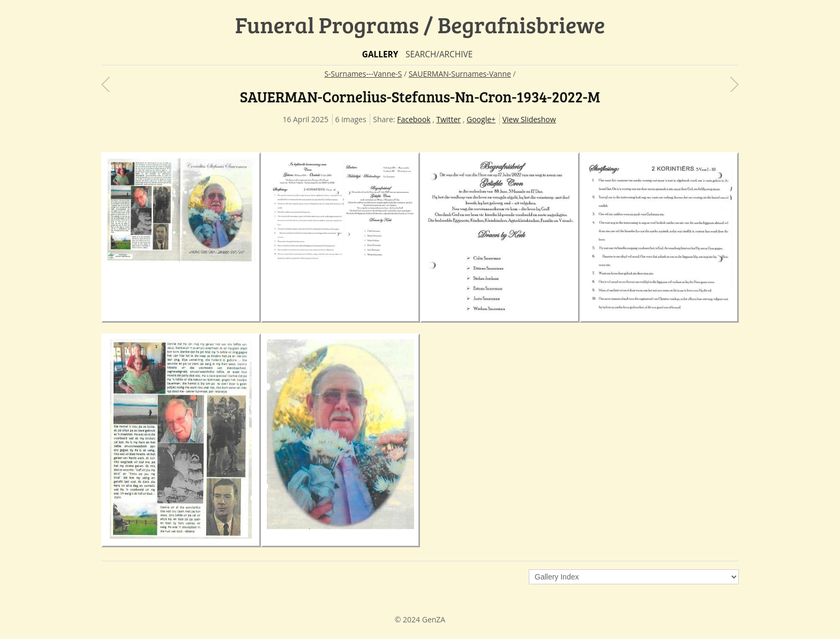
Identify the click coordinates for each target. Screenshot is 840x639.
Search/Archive (439, 54)
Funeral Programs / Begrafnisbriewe (420, 24)
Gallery (380, 54)
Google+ (481, 119)
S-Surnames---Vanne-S (363, 74)
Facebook (414, 119)
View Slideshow (529, 119)
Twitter (448, 119)
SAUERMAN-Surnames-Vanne (460, 74)
